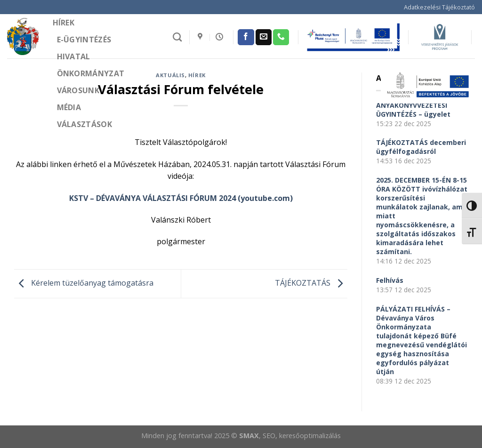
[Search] (177, 37)
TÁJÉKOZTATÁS (311, 283)
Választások (85, 124)
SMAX (249, 436)
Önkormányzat (91, 73)
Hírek (64, 23)
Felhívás (390, 280)
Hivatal (74, 56)
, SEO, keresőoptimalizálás (300, 436)
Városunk (78, 90)
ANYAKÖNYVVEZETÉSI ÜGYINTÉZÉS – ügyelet (413, 110)
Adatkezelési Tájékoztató (439, 7)
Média (69, 107)
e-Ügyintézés (84, 40)
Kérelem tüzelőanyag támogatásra (84, 283)
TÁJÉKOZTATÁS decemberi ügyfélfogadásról (421, 147)
